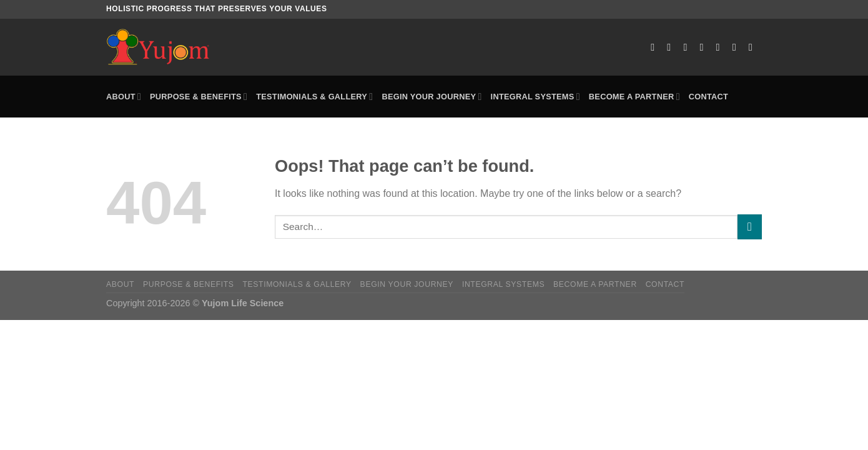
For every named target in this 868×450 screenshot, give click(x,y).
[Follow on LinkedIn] (721, 47)
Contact (708, 97)
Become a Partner (634, 97)
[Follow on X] (688, 47)
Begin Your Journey (432, 97)
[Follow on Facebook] (656, 47)
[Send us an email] (705, 47)
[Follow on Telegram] (754, 47)
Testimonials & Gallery (314, 97)
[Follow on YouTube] (737, 47)
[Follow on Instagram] (672, 47)
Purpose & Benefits (199, 97)
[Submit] (750, 227)
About (124, 97)
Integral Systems (535, 97)
